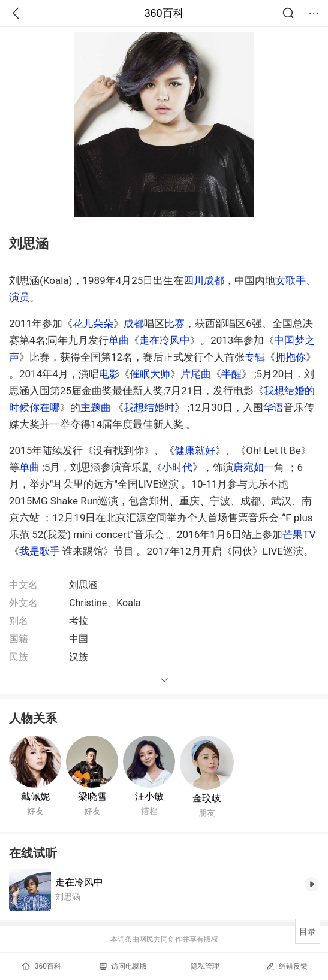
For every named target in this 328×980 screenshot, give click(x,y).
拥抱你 (291, 357)
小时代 (177, 467)
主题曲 (96, 407)
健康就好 (195, 450)
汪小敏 (149, 796)
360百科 (164, 13)
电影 (109, 374)
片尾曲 (196, 374)
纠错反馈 (287, 966)
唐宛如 (249, 467)
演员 (19, 297)
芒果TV (299, 534)
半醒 (231, 374)
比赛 (174, 323)
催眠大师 (150, 374)
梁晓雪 (92, 796)
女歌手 (291, 280)
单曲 (119, 340)
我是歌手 (40, 551)
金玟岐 (207, 798)
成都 (214, 280)
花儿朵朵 (93, 323)
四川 (194, 280)
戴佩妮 (35, 796)
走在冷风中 (165, 340)
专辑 (255, 357)
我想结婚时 (149, 407)
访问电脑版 (123, 966)
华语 (273, 407)
